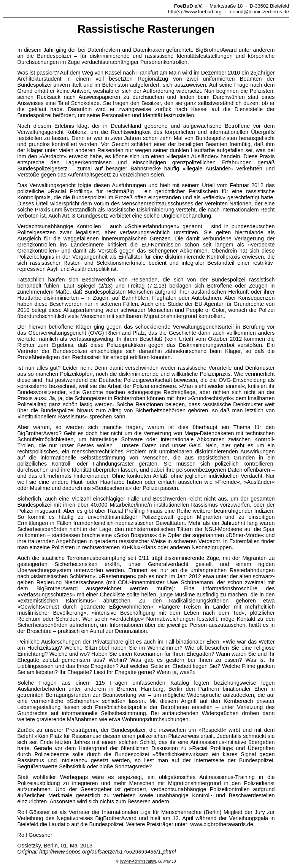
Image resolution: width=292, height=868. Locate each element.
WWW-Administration (138, 861)
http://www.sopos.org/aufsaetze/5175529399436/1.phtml (107, 852)
